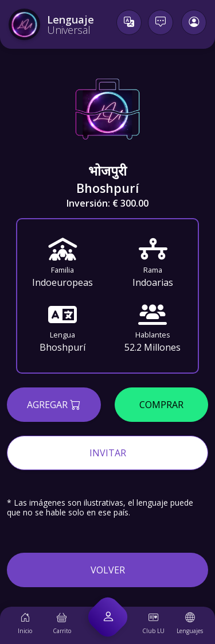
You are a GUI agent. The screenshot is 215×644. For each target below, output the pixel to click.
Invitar (108, 453)
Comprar (161, 405)
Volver (108, 570)
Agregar (54, 404)
